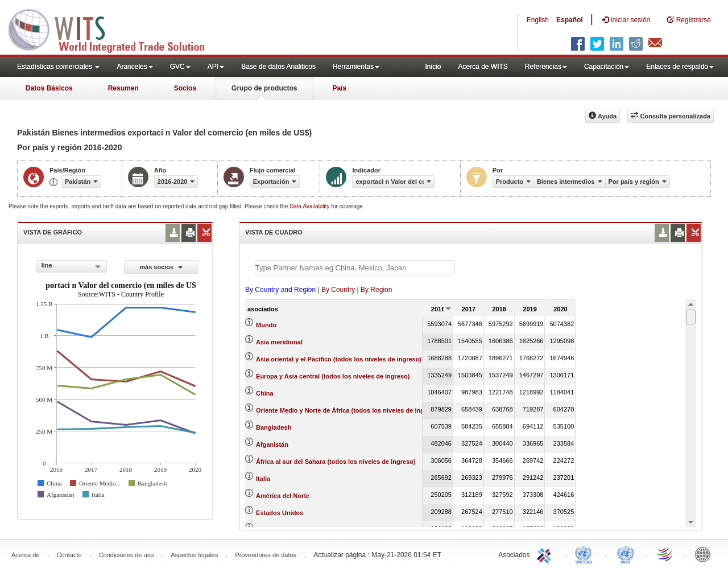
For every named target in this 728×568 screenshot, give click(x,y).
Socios (185, 88)
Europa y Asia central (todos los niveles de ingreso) (333, 376)
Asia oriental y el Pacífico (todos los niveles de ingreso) (339, 359)
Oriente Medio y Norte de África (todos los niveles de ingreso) (348, 410)
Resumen (123, 88)
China (265, 393)
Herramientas (356, 67)
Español (570, 20)
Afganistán (272, 444)
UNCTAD (586, 554)
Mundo (266, 325)
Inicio (433, 67)
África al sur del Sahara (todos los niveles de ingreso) (336, 462)
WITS (114, 28)
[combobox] (72, 266)
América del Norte (283, 496)
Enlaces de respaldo (680, 67)
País (339, 88)
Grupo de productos (264, 88)
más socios (161, 267)
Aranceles (135, 67)
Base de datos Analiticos (278, 67)
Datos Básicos (49, 88)
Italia (263, 479)
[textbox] (355, 268)
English (538, 20)
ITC (546, 554)
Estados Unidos (280, 513)
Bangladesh (274, 427)
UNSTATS (626, 554)
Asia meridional (279, 342)
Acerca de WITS (483, 67)
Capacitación (607, 67)
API (216, 67)
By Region (376, 290)
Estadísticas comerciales (58, 67)
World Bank (705, 554)
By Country (338, 290)
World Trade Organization (665, 554)
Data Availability (310, 206)
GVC (180, 67)
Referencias (546, 67)
